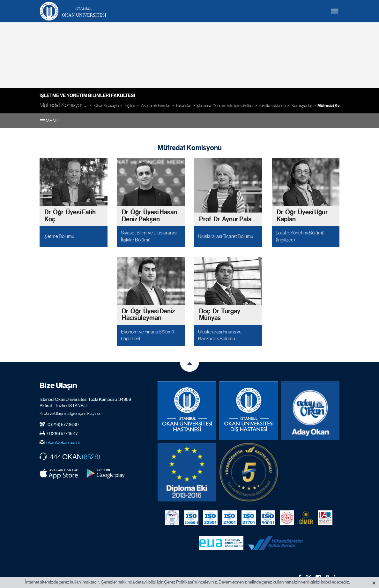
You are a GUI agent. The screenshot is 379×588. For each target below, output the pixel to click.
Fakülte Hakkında (272, 106)
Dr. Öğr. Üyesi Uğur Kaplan (302, 216)
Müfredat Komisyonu (336, 106)
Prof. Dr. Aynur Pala (225, 219)
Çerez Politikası (178, 582)
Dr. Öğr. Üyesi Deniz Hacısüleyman (149, 315)
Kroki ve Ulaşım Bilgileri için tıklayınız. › (71, 413)
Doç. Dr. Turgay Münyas (220, 315)
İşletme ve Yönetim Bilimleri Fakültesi (87, 95)
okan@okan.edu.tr (63, 442)
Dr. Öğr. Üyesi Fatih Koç (70, 216)
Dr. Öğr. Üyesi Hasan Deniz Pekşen (149, 216)
